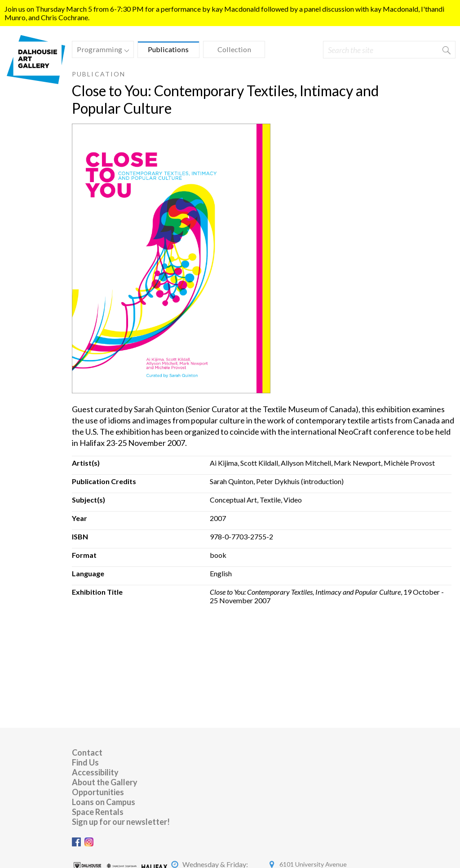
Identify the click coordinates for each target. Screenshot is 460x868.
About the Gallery (105, 782)
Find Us (85, 762)
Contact (87, 752)
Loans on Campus (104, 802)
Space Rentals (98, 812)
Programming (101, 51)
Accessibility (95, 772)
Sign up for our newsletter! (121, 822)
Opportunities (98, 792)
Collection (234, 49)
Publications (168, 49)
